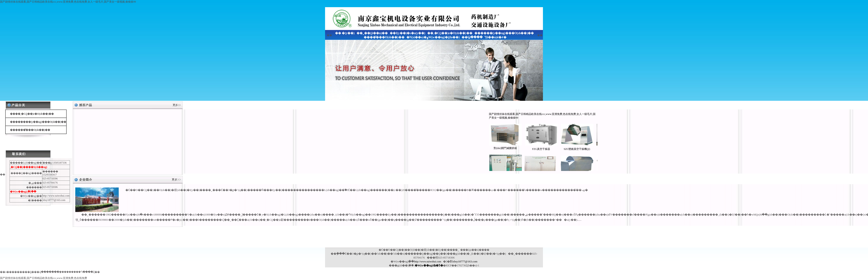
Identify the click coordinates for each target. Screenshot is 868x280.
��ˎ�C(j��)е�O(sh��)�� (450, 33)
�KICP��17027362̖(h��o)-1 (461, 265)
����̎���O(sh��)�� (384, 37)
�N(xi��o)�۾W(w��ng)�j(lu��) (433, 37)
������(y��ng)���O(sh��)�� (504, 33)
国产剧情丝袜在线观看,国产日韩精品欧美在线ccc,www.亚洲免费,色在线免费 (44, 278)
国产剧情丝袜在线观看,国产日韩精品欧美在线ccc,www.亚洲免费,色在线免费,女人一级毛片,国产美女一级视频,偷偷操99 (68, 2)
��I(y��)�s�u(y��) (407, 33)
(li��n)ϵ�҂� (496, 37)
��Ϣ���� (472, 37)
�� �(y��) (345, 33)
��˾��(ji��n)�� (372, 33)
